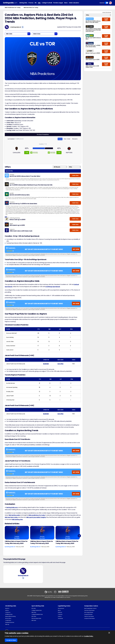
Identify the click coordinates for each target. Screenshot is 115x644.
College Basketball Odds (37, 614)
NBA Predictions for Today (13, 7)
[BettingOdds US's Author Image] (23, 571)
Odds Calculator (74, 3)
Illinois (59, 610)
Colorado (60, 614)
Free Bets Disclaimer (10, 622)
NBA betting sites (17, 519)
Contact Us (8, 612)
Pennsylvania (61, 608)
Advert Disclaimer (107, 12)
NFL (36, 3)
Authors (7, 610)
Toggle (106, 3)
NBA (39, 3)
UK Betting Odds (9, 614)
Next (79, 536)
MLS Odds (34, 616)
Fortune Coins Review (89, 616)
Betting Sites (23, 3)
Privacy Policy (8, 618)
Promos (31, 3)
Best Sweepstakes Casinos (90, 608)
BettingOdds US (16, 27)
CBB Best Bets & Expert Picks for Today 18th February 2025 (16, 542)
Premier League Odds (36, 618)
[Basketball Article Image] (17, 533)
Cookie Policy (8, 620)
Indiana (60, 616)
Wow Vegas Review (89, 612)
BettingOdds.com (12, 507)
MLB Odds (34, 620)
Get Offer (60, 364)
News (66, 3)
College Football (47, 3)
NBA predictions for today (37, 515)
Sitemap (7, 624)
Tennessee (60, 618)
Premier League (58, 3)
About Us (7, 608)
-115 (27, 153)
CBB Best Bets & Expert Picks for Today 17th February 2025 (42, 542)
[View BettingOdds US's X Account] (23, 27)
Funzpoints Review (88, 614)
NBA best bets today (11, 517)
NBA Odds (34, 612)
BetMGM (46, 364)
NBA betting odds (14, 515)
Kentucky (60, 612)
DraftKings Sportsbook (53, 287)
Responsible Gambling (10, 616)
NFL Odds (34, 608)
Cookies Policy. (89, 636)
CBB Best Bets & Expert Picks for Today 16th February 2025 (67, 542)
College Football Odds (37, 610)
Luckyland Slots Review (89, 618)
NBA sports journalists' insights (36, 517)
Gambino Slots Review (89, 610)
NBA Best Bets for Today (31, 7)
